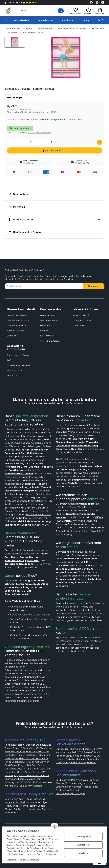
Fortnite (70, 759)
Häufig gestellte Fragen (25, 232)
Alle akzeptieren (83, 837)
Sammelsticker (45, 20)
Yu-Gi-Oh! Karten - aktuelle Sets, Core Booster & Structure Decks (29, 752)
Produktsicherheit (22, 219)
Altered (9, 775)
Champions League (81, 749)
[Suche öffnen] (61, 11)
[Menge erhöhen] (52, 142)
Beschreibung (19, 194)
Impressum (12, 376)
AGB (9, 360)
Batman (92, 763)
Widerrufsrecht (14, 370)
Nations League (84, 756)
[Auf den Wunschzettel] (100, 142)
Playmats (75, 790)
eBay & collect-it (81, 315)
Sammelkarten (21, 20)
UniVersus (10, 769)
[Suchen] (40, 11)
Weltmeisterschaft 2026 (69, 752)
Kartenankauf (47, 336)
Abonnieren (94, 286)
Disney (59, 763)
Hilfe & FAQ (46, 325)
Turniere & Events (15, 331)
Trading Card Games (34, 433)
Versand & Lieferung (50, 341)
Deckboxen (62, 790)
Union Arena (24, 772)
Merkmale (17, 207)
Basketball (39, 799)
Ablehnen (83, 853)
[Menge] (31, 142)
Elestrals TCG (39, 772)
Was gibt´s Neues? (83, 320)
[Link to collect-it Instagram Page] (97, 3)
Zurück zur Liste (12, 29)
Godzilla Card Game (28, 769)
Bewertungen (47, 315)
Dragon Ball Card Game (31, 765)
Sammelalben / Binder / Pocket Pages (77, 787)
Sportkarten (68, 20)
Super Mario (94, 759)
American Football (15, 802)
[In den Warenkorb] (54, 150)
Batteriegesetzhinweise (18, 365)
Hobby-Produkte (14, 806)
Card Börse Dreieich (17, 315)
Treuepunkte (80, 325)
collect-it (94, 499)
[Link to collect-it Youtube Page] (103, 3)
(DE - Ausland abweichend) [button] (39, 133)
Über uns (11, 336)
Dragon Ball (71, 763)
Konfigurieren (83, 845)
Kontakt (44, 331)
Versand (28, 109)
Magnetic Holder (87, 783)
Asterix (82, 763)
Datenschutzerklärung (56, 276)
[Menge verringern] (10, 142)
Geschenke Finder (49, 320)
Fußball (28, 799)
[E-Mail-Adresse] (44, 286)
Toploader (71, 783)
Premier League (65, 756)
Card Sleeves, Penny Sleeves (72, 780)
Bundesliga (62, 749)
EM (95, 749)
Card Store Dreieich (17, 325)
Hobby (86, 20)
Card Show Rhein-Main (18, 320)
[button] (76, 11)
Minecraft (81, 759)
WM (100, 749)
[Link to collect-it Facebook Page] (91, 3)
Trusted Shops (21, 3)
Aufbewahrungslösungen (70, 794)
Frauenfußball (92, 752)
